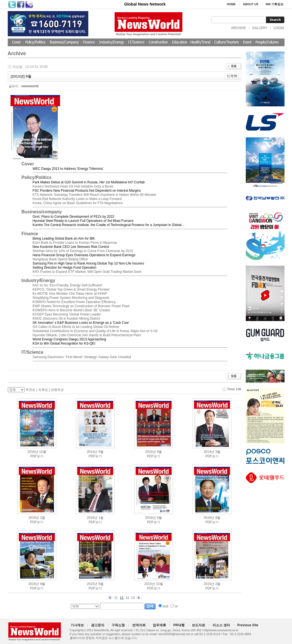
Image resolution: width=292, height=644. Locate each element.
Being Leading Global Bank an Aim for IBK (64, 238)
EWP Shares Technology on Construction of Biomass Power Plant (81, 306)
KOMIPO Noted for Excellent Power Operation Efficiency (74, 302)
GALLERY (260, 28)
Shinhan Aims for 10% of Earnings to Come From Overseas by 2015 (83, 251)
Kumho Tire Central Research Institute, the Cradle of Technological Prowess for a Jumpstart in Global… (109, 225)
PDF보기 (37, 456)
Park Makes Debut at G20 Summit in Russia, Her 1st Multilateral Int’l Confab (89, 182)
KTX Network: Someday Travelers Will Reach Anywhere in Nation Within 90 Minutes (95, 195)
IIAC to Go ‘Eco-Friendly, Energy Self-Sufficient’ (68, 285)
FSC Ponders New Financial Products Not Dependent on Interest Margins (87, 191)
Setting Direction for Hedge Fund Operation (65, 268)
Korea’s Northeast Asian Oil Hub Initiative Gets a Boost (73, 186)
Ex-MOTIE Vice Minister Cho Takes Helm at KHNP (70, 294)
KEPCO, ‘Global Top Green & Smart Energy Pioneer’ (72, 289)
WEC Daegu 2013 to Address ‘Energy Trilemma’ (68, 169)
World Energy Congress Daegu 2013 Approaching (69, 339)
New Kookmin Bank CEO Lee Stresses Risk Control (71, 247)
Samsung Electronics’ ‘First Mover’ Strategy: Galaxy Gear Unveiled (82, 357)
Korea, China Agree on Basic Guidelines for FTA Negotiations (78, 203)
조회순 (43, 390)
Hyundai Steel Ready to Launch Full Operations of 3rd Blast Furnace (83, 221)
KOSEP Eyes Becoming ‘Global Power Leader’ (67, 314)
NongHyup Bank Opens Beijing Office (60, 259)
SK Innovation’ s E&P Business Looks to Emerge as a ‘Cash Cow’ (81, 323)
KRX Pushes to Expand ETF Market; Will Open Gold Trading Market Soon (87, 272)
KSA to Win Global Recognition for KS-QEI (64, 343)
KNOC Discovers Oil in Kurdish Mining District (66, 319)
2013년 (150, 584)
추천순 (30, 390)
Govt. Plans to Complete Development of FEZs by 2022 (73, 217)
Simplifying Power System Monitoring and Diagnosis (71, 298)
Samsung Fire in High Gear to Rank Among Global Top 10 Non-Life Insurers (88, 263)
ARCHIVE (238, 28)
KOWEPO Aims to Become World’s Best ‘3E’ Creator (72, 310)
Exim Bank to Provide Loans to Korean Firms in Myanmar (75, 243)
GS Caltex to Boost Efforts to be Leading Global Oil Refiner (76, 327)
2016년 (33, 452)
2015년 (92, 584)
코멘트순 (57, 390)
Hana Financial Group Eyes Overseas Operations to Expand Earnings (84, 255)
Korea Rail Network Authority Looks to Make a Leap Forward (77, 199)
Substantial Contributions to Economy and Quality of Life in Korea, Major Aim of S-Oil (95, 331)
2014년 (92, 452)
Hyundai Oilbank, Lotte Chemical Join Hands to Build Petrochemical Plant (87, 335)
